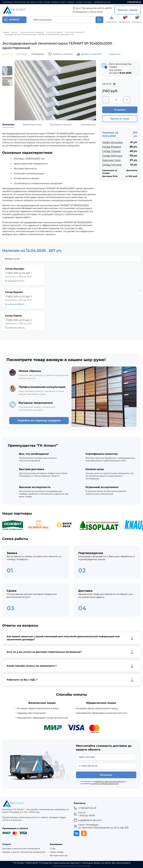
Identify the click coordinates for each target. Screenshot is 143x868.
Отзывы (47, 2)
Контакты (88, 2)
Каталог (15, 32)
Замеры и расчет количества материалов (24, 852)
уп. (115, 84)
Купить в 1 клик (120, 119)
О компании (8, 2)
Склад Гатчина (112, 165)
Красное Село (111, 160)
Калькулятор (20, 2)
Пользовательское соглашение (72, 866)
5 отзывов (22, 54)
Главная (6, 32)
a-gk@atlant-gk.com (102, 2)
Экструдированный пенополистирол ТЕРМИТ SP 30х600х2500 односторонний (39, 35)
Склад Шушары (112, 142)
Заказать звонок (128, 10)
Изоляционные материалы (32, 32)
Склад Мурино (112, 147)
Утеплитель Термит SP (75, 32)
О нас (53, 849)
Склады (79, 2)
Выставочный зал (59, 856)
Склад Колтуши (112, 156)
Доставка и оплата (35, 2)
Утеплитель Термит (54, 32)
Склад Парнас (112, 151)
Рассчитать (106, 775)
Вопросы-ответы (59, 2)
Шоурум (71, 2)
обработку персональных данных (109, 781)
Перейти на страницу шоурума (39, 420)
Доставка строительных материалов (21, 849)
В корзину (120, 110)
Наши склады (57, 852)
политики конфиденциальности (105, 783)
